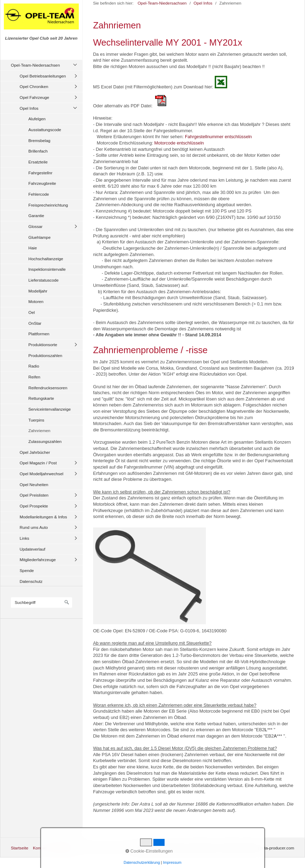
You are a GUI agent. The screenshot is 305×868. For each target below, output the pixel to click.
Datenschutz (31, 581)
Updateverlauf (32, 549)
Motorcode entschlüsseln (179, 143)
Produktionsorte (43, 345)
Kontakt (40, 848)
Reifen (34, 377)
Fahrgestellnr (40, 173)
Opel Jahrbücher (35, 452)
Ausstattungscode (45, 130)
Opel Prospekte (34, 506)
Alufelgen (37, 119)
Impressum (62, 848)
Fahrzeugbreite (42, 183)
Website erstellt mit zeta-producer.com (259, 848)
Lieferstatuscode (43, 280)
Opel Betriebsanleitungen (43, 76)
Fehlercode (39, 194)
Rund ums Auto (34, 527)
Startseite (20, 848)
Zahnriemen (39, 430)
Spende (27, 570)
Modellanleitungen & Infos (43, 517)
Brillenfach (38, 151)
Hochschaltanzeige (46, 259)
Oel (32, 312)
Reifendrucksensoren (48, 388)
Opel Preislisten (34, 495)
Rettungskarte (41, 398)
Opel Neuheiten (34, 485)
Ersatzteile (38, 162)
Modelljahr (38, 291)
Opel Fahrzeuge (34, 97)
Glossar (36, 226)
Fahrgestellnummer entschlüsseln (218, 137)
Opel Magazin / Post (38, 463)
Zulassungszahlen (45, 441)
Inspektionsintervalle (47, 269)
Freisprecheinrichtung (48, 205)
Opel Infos (29, 108)
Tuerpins (36, 420)
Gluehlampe (39, 237)
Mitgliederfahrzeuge (38, 560)
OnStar (35, 323)
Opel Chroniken (34, 86)
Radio (34, 366)
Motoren (36, 301)
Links (24, 538)
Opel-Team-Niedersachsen (35, 65)
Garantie (36, 216)
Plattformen (39, 334)
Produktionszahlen (45, 355)
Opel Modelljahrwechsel (41, 474)
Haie (33, 248)
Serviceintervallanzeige (50, 409)
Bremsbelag (39, 140)
